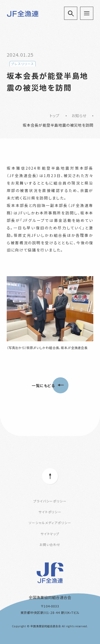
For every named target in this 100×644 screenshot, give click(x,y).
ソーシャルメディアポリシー (50, 523)
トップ (55, 115)
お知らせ (79, 115)
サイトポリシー (50, 512)
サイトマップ (50, 534)
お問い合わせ (50, 545)
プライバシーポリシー (50, 501)
